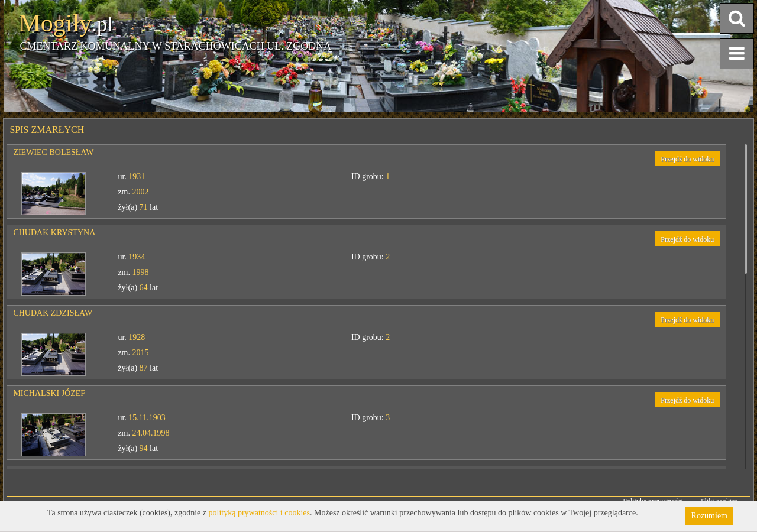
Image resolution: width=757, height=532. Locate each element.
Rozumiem (709, 516)
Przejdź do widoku (687, 159)
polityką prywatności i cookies (259, 513)
